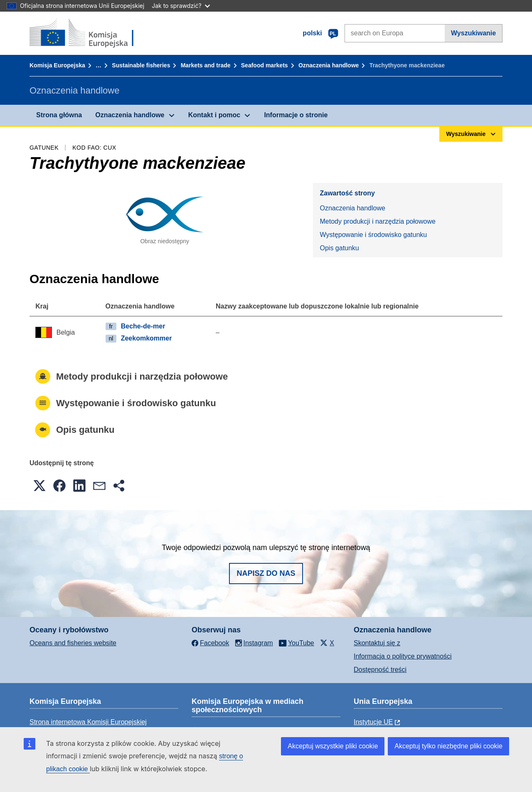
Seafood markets (265, 65)
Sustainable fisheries (141, 65)
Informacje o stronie (296, 115)
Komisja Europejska (57, 65)
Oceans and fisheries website (73, 643)
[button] (39, 486)
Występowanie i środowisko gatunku (373, 235)
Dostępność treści (380, 670)
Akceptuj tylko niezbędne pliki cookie (448, 746)
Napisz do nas (266, 573)
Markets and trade (206, 65)
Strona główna (59, 115)
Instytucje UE (373, 722)
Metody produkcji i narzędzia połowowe (377, 221)
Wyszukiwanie (473, 33)
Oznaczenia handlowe (329, 65)
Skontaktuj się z (377, 643)
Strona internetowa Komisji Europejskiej (88, 722)
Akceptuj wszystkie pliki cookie (333, 746)
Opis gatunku (339, 248)
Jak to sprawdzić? (181, 6)
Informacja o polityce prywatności (403, 656)
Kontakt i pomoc (214, 115)
